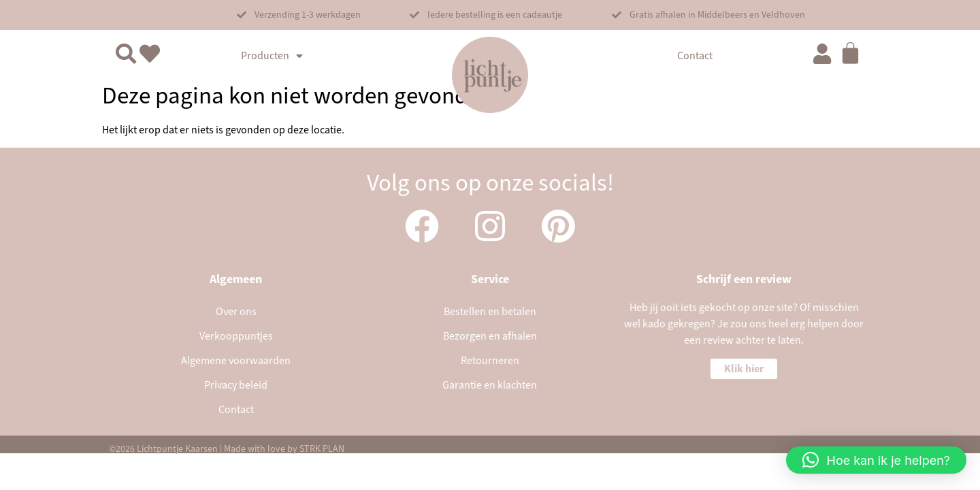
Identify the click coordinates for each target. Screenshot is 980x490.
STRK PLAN (322, 449)
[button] (299, 15)
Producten (272, 56)
